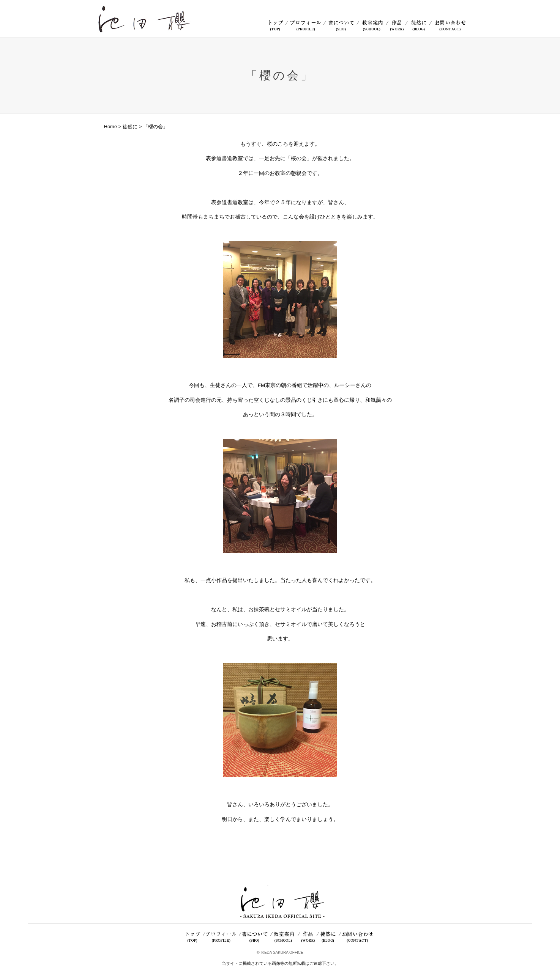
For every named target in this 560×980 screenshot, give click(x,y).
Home (111, 127)
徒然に (130, 127)
